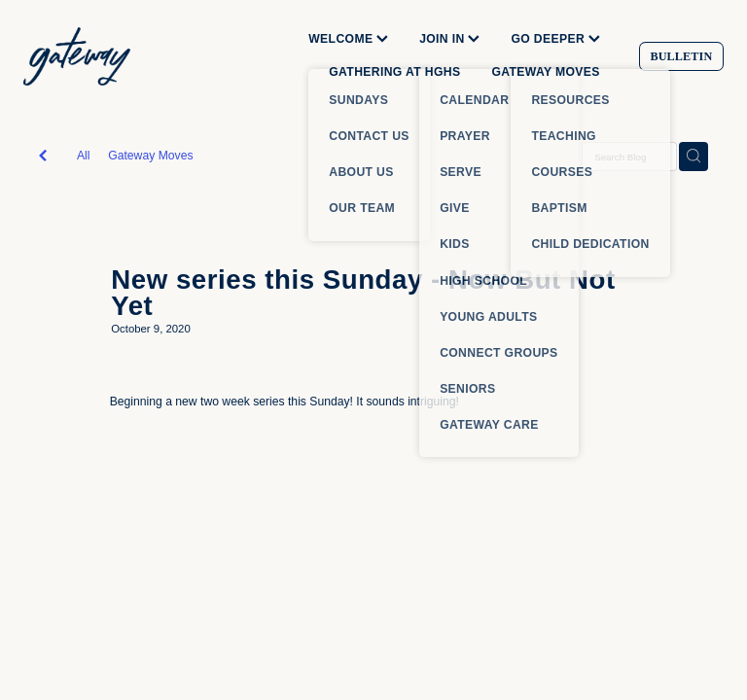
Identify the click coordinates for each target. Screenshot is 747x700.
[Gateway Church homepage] (93, 56)
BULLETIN (681, 56)
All (84, 156)
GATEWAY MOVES (545, 72)
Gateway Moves (150, 156)
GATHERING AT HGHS (394, 72)
